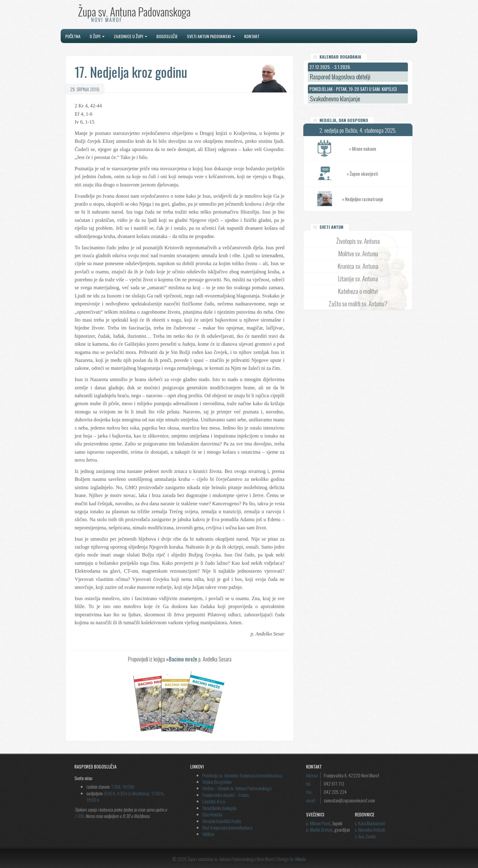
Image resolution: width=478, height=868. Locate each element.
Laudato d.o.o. (214, 801)
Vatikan (208, 834)
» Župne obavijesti (379, 174)
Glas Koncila (212, 814)
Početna (73, 36)
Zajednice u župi (130, 36)
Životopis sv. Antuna (358, 241)
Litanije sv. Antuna (358, 278)
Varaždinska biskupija (220, 808)
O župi (97, 36)
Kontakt (252, 36)
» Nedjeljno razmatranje (363, 199)
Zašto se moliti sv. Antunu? (358, 303)
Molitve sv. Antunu (358, 253)
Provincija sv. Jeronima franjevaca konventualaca (242, 775)
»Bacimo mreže (182, 659)
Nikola (301, 859)
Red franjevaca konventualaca (227, 827)
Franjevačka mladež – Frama (226, 795)
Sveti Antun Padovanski (211, 36)
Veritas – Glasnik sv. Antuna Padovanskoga (237, 788)
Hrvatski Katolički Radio (222, 821)
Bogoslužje (167, 36)
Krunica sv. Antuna (358, 266)
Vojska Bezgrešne (217, 782)
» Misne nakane (381, 149)
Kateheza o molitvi (358, 291)
